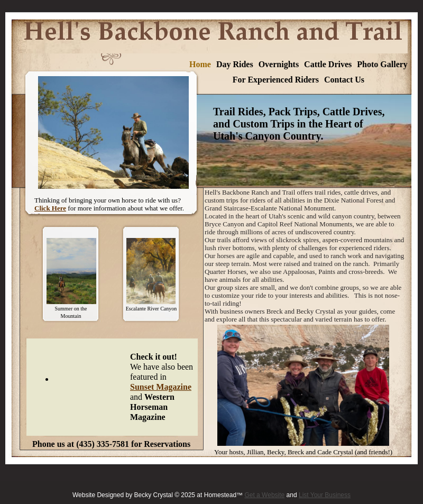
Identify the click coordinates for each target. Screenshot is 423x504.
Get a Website (264, 495)
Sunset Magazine (161, 387)
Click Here (50, 208)
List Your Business (325, 495)
